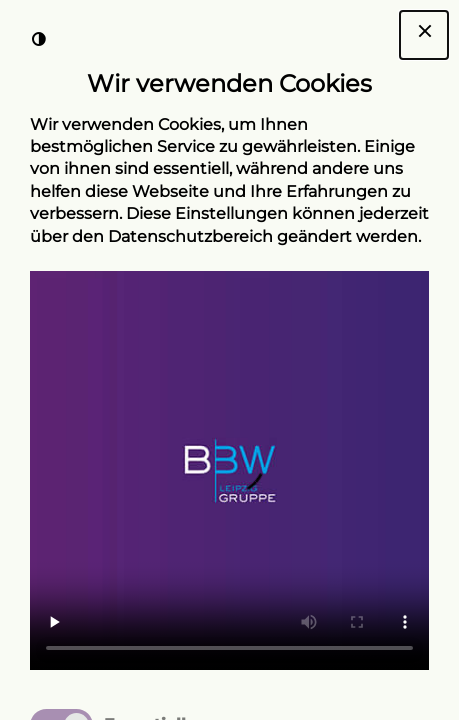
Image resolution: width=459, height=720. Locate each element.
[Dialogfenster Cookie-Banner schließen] (424, 35)
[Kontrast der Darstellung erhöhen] (39, 39)
